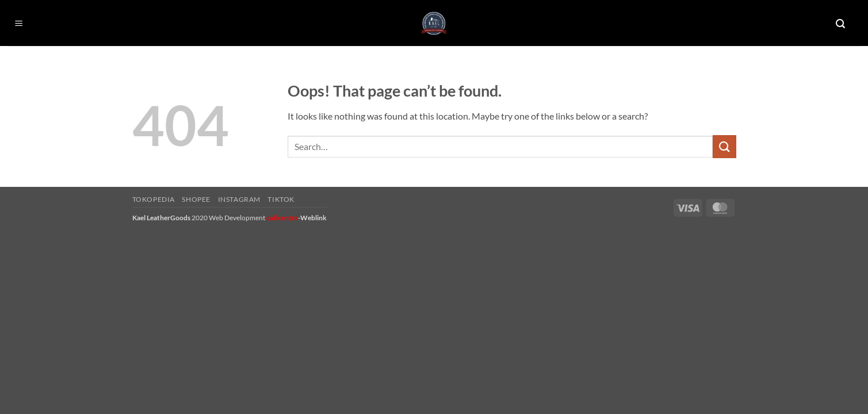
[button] (19, 24)
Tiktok (281, 199)
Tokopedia (154, 199)
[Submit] (724, 146)
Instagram (240, 199)
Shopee (196, 199)
